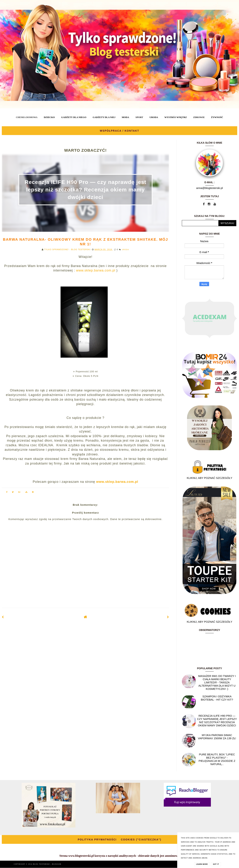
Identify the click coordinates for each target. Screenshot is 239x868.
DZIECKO (49, 117)
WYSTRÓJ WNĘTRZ (176, 117)
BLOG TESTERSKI (42, 864)
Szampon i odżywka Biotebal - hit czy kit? (217, 698)
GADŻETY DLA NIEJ (104, 117)
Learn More (202, 864)
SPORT (139, 117)
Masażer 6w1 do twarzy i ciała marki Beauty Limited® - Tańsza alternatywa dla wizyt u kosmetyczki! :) (217, 682)
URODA (154, 117)
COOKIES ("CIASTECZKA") (141, 840)
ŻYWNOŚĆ (217, 117)
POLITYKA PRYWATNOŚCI (97, 840)
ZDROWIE (199, 117)
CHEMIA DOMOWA (27, 117)
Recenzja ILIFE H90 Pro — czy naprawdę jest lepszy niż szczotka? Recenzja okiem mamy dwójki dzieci (85, 190)
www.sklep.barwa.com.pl (95, 270)
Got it (216, 864)
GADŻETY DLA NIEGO (74, 117)
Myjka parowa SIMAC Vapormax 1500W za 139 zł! (217, 737)
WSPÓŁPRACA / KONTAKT (119, 131)
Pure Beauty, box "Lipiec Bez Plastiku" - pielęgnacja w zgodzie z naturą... (217, 759)
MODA (125, 117)
